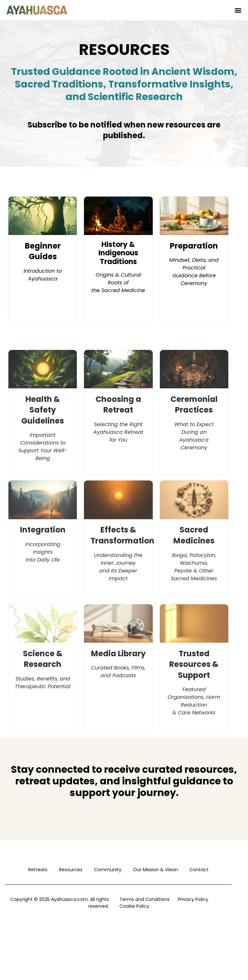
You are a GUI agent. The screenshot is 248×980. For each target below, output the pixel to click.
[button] (238, 10)
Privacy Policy (193, 899)
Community (108, 870)
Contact (199, 870)
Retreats (38, 870)
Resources (71, 870)
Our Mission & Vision (155, 870)
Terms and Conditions (145, 899)
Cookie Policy (134, 906)
